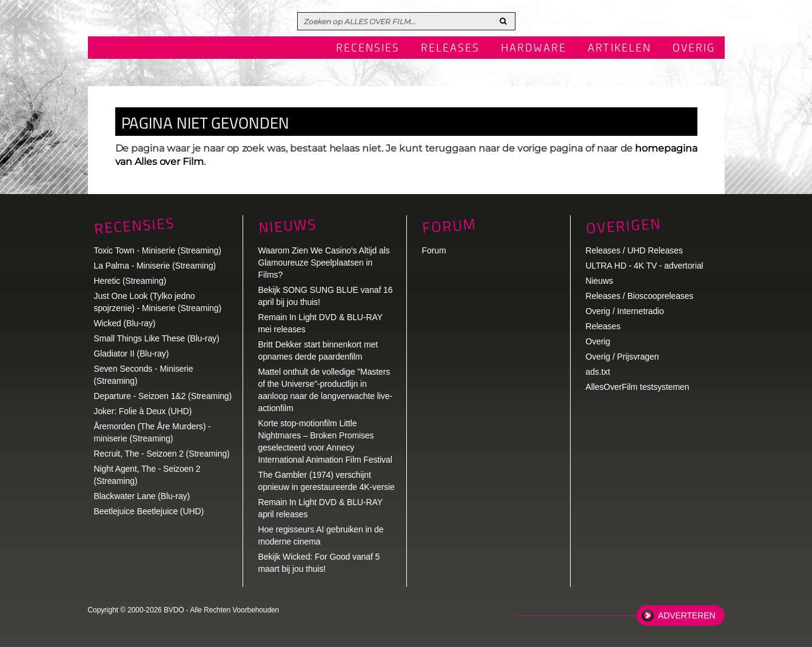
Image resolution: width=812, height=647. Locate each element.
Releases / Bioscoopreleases (640, 296)
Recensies (368, 49)
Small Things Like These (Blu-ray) (157, 338)
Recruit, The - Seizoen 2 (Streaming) (162, 454)
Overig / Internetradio (625, 311)
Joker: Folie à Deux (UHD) (143, 411)
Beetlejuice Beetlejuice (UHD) (149, 511)
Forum (434, 250)
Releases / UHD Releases (634, 250)
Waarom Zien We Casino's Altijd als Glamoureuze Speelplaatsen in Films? (324, 263)
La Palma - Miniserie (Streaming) (155, 266)
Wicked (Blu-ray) (125, 323)
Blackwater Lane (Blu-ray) (142, 496)
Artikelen (619, 49)
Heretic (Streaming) (130, 281)
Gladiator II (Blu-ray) (132, 354)
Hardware (534, 49)
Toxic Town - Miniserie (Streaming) (158, 250)
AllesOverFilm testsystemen (638, 387)
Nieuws (287, 226)
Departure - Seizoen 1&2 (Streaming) (163, 396)
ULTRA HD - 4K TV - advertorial (645, 266)
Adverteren (686, 615)
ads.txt (598, 372)
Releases (450, 49)
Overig (694, 49)
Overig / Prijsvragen (622, 357)
